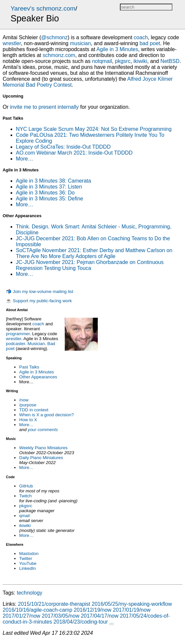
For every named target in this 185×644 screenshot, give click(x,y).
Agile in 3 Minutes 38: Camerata (54, 181)
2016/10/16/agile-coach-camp (37, 610)
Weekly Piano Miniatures (43, 448)
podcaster (16, 344)
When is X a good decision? (46, 415)
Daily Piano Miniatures (41, 458)
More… (26, 425)
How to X (28, 420)
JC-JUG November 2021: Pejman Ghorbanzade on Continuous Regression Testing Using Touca (90, 265)
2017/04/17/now (100, 616)
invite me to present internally (44, 107)
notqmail (102, 61)
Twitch (25, 496)
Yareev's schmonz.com (43, 8)
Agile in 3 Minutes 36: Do (45, 193)
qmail (24, 516)
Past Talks (29, 367)
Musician (36, 344)
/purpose (28, 405)
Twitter (26, 558)
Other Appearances (38, 377)
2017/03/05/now (60, 616)
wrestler (14, 339)
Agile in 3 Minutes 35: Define (50, 199)
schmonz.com (59, 55)
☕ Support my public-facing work (39, 301)
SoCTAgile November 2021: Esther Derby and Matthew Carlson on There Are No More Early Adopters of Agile (94, 253)
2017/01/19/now (132, 610)
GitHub (26, 486)
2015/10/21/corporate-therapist (54, 604)
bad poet (150, 43)
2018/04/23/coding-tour (81, 622)
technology (30, 593)
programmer (18, 334)
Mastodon (29, 554)
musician (80, 43)
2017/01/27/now (21, 616)
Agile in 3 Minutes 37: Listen (49, 187)
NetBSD (170, 61)
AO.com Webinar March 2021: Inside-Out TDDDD (74, 153)
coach (38, 324)
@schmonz (54, 37)
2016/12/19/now (92, 610)
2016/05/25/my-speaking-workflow (132, 604)
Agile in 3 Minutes (37, 372)
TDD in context (34, 410)
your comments (43, 430)
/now (24, 400)
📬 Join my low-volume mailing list (40, 292)
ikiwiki (25, 526)
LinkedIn (27, 568)
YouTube (28, 563)
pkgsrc (26, 506)
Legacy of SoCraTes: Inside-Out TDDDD (63, 147)
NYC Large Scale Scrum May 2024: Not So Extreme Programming (94, 129)
